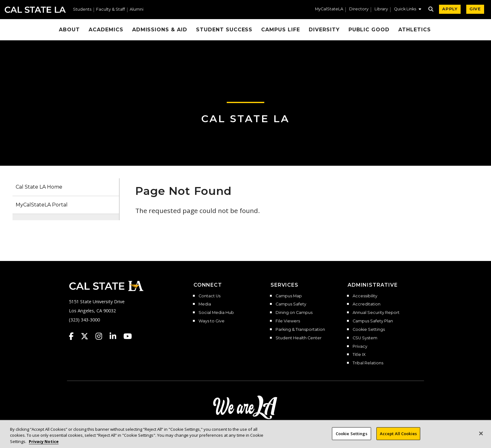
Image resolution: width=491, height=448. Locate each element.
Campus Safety (291, 304)
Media (205, 304)
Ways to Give (212, 321)
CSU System (365, 338)
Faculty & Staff (111, 10)
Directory (359, 9)
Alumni (137, 10)
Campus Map (289, 296)
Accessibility (365, 296)
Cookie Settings (369, 330)
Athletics (415, 30)
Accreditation (367, 304)
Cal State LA (35, 10)
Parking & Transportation (300, 330)
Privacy (360, 346)
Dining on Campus (294, 313)
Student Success (224, 30)
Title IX (359, 355)
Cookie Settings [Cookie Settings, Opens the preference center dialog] (351, 437)
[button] (408, 10)
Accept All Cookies (398, 437)
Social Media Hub (216, 313)
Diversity (324, 30)
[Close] (481, 437)
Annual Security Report (376, 313)
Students (82, 10)
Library (381, 9)
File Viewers (288, 321)
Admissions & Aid (160, 30)
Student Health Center (299, 338)
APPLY (450, 9)
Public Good (369, 30)
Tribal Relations (368, 363)
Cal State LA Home (39, 187)
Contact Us (209, 296)
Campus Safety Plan (373, 321)
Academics (106, 30)
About (69, 30)
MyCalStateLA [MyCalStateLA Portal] (329, 9)
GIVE (475, 9)
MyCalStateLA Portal (42, 205)
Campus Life (281, 30)
